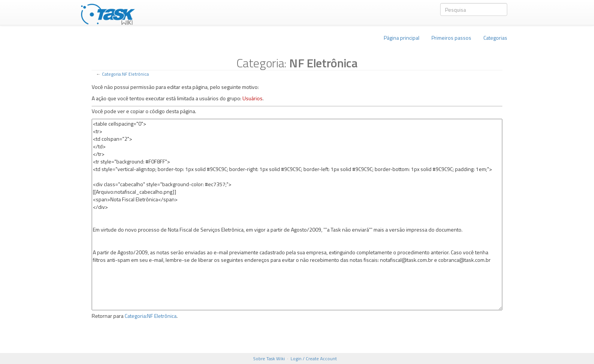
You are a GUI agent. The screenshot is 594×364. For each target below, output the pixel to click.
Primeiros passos (451, 38)
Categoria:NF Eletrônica (125, 74)
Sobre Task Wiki (269, 359)
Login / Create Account (314, 359)
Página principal (402, 38)
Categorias (495, 38)
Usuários (252, 98)
